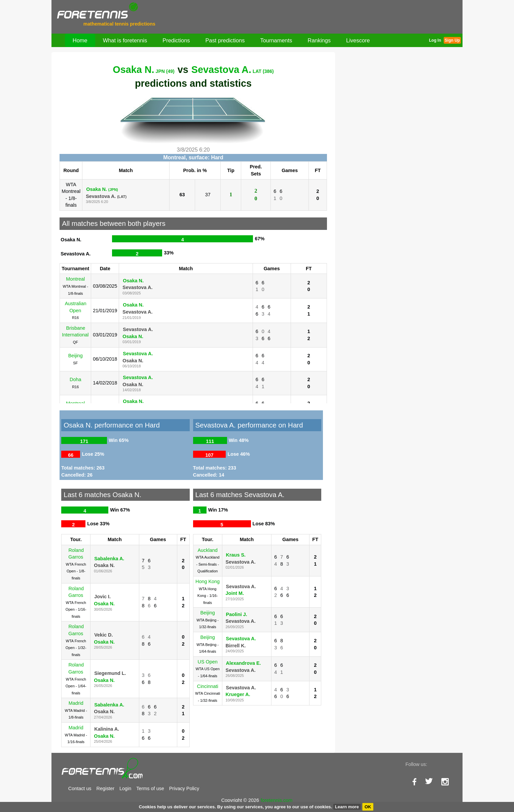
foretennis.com (277, 800)
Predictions (176, 40)
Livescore (358, 40)
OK (368, 807)
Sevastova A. (233, 70)
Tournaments (276, 40)
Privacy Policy (184, 788)
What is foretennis (125, 40)
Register (106, 788)
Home (80, 40)
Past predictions (225, 40)
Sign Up (452, 40)
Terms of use (150, 788)
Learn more (347, 807)
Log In (435, 40)
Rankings (319, 40)
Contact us (80, 788)
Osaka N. (143, 70)
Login (125, 788)
